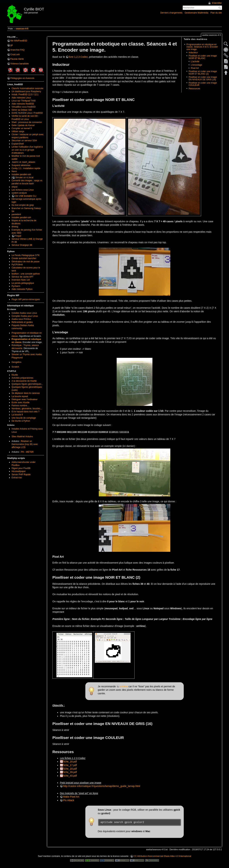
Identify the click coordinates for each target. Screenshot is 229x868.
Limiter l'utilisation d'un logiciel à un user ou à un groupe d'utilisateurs (27, 150)
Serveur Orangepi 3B (22, 245)
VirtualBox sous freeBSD (24, 107)
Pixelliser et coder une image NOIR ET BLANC (203, 57)
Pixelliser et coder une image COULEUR (203, 84)
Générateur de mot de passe (26, 262)
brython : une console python (26, 274)
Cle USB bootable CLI (26, 196)
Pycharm (16, 286)
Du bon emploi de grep (23, 205)
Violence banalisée (20, 64)
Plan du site (216, 13)
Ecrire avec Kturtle (21, 402)
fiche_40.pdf (70, 776)
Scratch (15, 367)
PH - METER (27, 452)
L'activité (195, 61)
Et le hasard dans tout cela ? (25, 412)
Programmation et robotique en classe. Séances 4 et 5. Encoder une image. (202, 47)
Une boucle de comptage (24, 418)
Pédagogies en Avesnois (22, 78)
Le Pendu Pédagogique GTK (26, 255)
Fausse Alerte (17, 59)
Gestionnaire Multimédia (196, 13)
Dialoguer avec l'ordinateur (25, 399)
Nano (14, 171)
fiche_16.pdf (70, 762)
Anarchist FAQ (17, 50)
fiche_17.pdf (70, 765)
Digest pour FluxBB (21, 468)
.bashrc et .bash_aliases (23, 162)
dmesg (15, 227)
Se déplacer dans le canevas (26, 393)
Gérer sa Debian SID (22, 110)
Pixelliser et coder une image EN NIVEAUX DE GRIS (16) (203, 78)
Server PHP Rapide (21, 475)
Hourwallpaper (19, 471)
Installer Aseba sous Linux (24, 313)
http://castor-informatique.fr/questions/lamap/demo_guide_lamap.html (102, 786)
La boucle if (17, 415)
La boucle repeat (20, 396)
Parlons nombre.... (21, 405)
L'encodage (196, 65)
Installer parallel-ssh (21, 174)
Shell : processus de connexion (27, 122)
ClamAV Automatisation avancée (28, 88)
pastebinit (16, 214)
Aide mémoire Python (22, 289)
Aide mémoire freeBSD (23, 104)
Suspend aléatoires (21, 165)
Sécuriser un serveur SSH (24, 141)
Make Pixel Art (71, 797)
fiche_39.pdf (70, 772)
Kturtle (15, 375)
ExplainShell (18, 144)
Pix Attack (69, 800)
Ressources (194, 89)
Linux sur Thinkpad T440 (24, 101)
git (12, 45)
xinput (15, 187)
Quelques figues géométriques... (27, 384)
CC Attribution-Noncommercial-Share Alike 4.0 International (162, 856)
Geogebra (17, 362)
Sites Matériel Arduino (22, 437)
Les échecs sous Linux (23, 190)
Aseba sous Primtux (21, 319)
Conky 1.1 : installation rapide (26, 168)
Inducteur (193, 53)
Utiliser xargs (18, 131)
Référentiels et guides (22, 322)
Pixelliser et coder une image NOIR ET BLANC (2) (203, 73)
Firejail (18, 236)
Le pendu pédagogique (23, 283)
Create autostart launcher (24, 258)
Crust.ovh (15, 54)
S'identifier (217, 3)
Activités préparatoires (22, 378)
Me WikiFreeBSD (19, 41)
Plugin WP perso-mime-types (26, 299)
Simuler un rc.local (24, 177)
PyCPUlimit (17, 265)
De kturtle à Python (21, 421)
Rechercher (220, 8)
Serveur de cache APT (23, 277)
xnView (124, 686)
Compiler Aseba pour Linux (25, 316)
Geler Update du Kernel (23, 125)
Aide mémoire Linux (21, 98)
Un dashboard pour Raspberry (26, 91)
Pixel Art (195, 68)
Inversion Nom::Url (21, 280)
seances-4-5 (22, 29)
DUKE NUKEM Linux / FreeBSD (27, 113)
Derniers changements (171, 13)
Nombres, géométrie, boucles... (27, 409)
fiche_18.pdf (70, 769)
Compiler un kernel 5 (22, 128)
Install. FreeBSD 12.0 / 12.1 (25, 94)
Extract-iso (17, 478)
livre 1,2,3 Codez (78, 57)
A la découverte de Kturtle (24, 381)
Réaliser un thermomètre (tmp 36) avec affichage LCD (25, 444)
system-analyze (19, 193)
